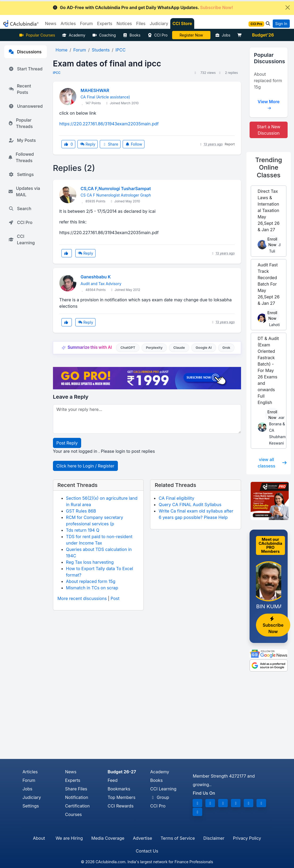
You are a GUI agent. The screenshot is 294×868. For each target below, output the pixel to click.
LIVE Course (191, 35)
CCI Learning (22, 239)
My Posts (22, 140)
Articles (30, 772)
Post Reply (67, 443)
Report (230, 144)
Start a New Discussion (268, 130)
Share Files (76, 789)
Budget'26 (263, 35)
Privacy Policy (247, 838)
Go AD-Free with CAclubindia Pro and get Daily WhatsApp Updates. (143, 7)
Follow (134, 144)
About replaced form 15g (91, 581)
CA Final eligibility (176, 498)
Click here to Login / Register (85, 466)
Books (132, 35)
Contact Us (147, 851)
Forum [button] (86, 23)
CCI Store (182, 23)
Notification (76, 797)
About (39, 838)
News (71, 772)
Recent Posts (20, 89)
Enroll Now (272, 242)
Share (110, 144)
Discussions (25, 52)
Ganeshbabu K (96, 277)
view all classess (272, 463)
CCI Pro (158, 35)
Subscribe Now (273, 625)
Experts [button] (105, 23)
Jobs (223, 35)
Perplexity (154, 348)
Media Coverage (108, 838)
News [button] (51, 23)
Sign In (281, 24)
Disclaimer (214, 838)
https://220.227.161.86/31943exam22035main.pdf (109, 124)
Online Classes (269, 167)
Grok (226, 348)
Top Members (121, 797)
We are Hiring (69, 838)
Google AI (204, 348)
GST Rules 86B (81, 511)
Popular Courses (37, 35)
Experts (73, 780)
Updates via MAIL (24, 191)
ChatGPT (128, 348)
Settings (21, 174)
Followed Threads (21, 157)
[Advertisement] (147, 719)
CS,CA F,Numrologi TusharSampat (116, 189)
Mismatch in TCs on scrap (92, 588)
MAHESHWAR (95, 90)
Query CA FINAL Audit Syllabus (190, 505)
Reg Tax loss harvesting (90, 562)
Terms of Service (178, 838)
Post (115, 598)
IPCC (57, 73)
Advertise (142, 838)
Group (160, 797)
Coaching (104, 35)
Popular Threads (21, 123)
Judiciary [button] (159, 23)
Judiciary (32, 797)
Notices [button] (124, 23)
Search (20, 209)
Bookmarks (119, 789)
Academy (74, 35)
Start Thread (26, 69)
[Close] (288, 7)
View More (268, 103)
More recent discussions (82, 598)
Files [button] (141, 23)
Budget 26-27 (122, 772)
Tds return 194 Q (83, 530)
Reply (88, 144)
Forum (29, 780)
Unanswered (26, 106)
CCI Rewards (120, 806)
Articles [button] (68, 23)
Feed (112, 780)
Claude (179, 348)
